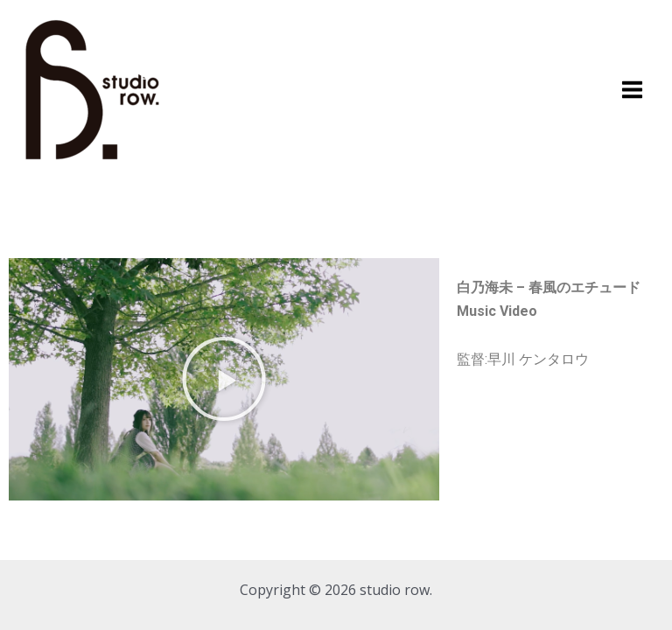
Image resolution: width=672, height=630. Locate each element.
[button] (224, 379)
